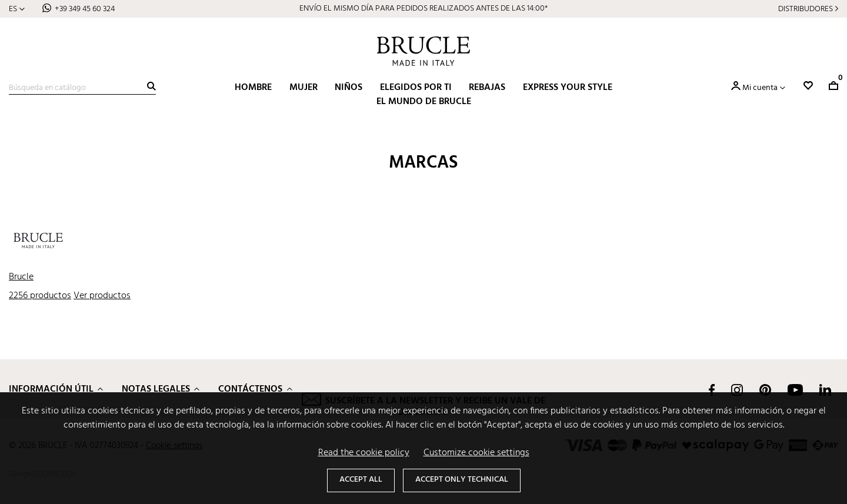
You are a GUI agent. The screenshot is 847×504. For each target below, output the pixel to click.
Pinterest (765, 390)
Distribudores (806, 9)
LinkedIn (825, 390)
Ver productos (102, 296)
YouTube (795, 390)
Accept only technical (462, 480)
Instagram (737, 390)
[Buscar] (82, 88)
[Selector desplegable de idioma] (17, 9)
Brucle (21, 277)
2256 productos (40, 296)
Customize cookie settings (476, 453)
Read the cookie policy (364, 453)
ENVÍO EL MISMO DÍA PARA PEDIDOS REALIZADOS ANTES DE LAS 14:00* (423, 9)
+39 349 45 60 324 (85, 9)
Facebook (712, 390)
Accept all (361, 480)
